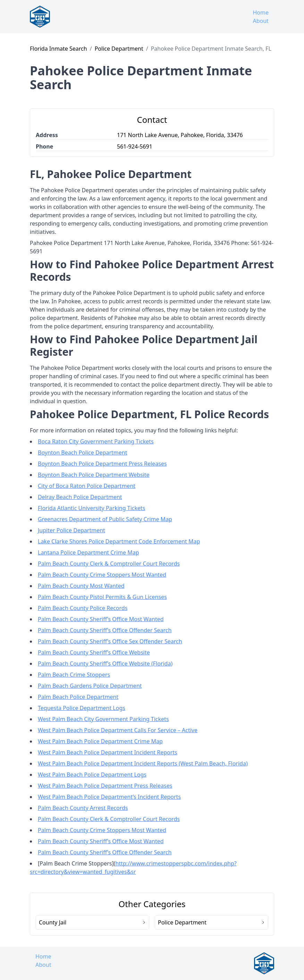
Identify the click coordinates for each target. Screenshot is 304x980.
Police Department (119, 49)
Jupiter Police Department (71, 530)
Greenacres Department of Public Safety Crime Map (105, 519)
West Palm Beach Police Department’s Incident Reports (109, 797)
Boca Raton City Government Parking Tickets (96, 441)
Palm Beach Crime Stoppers (74, 675)
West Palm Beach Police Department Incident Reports (108, 752)
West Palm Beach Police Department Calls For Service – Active (118, 730)
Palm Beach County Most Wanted (81, 586)
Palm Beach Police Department (78, 697)
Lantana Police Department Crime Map (88, 552)
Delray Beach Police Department (80, 497)
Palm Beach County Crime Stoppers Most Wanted (102, 575)
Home (261, 12)
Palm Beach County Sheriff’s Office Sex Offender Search (110, 641)
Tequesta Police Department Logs (82, 708)
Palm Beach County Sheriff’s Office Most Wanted (101, 619)
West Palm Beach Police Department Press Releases (105, 786)
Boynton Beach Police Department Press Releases (102, 464)
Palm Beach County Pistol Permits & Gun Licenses (102, 597)
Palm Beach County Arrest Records (83, 808)
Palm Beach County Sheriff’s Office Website (94, 652)
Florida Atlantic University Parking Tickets (91, 508)
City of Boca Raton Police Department (87, 486)
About (260, 21)
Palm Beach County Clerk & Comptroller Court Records (109, 564)
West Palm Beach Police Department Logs (92, 775)
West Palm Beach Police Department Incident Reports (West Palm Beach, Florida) (143, 763)
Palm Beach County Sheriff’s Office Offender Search (105, 630)
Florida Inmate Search (58, 49)
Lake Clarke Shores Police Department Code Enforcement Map (119, 541)
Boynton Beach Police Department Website (94, 475)
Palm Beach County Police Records (83, 608)
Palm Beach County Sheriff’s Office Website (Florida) (105, 664)
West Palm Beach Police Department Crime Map (100, 741)
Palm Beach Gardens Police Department (90, 686)
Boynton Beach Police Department (82, 453)
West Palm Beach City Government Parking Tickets (103, 719)
